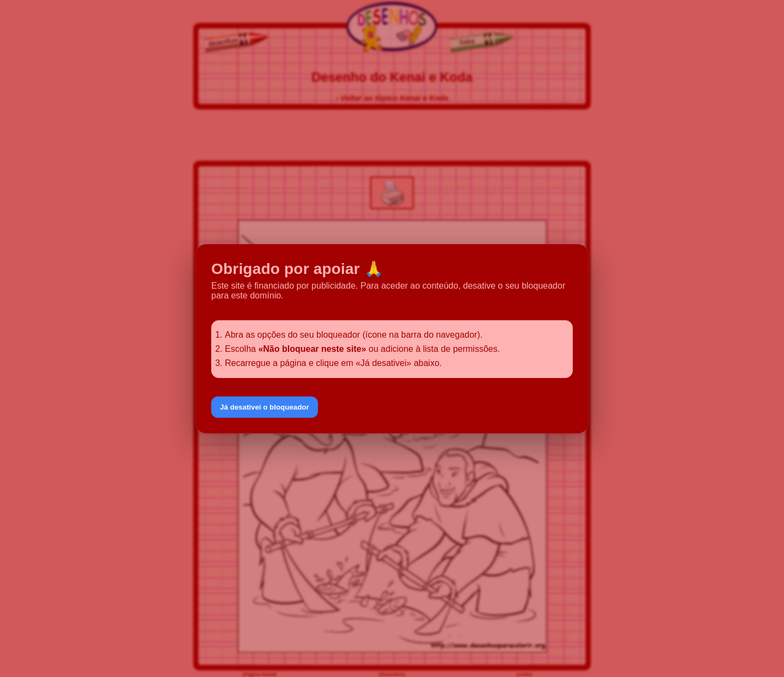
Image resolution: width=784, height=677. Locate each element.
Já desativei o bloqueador (265, 407)
